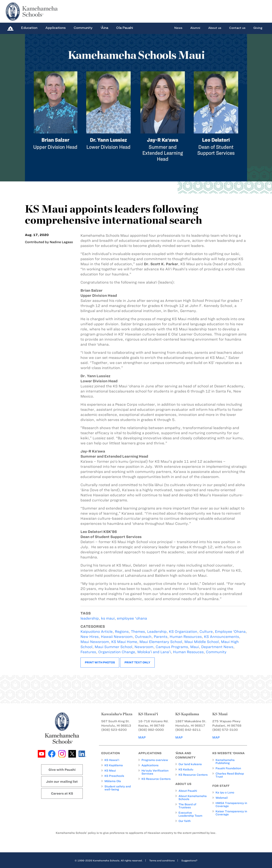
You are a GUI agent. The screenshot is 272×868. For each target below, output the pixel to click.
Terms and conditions (162, 860)
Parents (161, 637)
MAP (142, 737)
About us (215, 28)
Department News (217, 647)
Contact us (237, 28)
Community (83, 28)
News (178, 28)
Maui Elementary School (161, 642)
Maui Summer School (113, 647)
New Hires (90, 637)
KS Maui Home (124, 642)
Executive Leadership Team (190, 814)
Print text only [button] (137, 662)
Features (88, 652)
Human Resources (186, 637)
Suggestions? (189, 860)
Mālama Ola (113, 781)
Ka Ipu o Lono (225, 792)
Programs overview (155, 760)
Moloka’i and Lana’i (154, 652)
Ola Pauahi (125, 28)
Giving (258, 28)
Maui (195, 647)
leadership (90, 618)
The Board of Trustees (187, 806)
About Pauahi (188, 791)
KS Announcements (221, 637)
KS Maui (110, 770)
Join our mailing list (62, 782)
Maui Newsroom (95, 642)
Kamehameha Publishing (225, 761)
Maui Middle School (202, 642)
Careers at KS (62, 793)
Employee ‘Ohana (230, 632)
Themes (138, 632)
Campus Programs (172, 647)
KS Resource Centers (156, 779)
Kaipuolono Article (97, 632)
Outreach (143, 637)
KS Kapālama (114, 765)
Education (29, 28)
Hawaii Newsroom (117, 637)
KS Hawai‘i (112, 760)
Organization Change (117, 652)
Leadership (157, 632)
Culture (206, 632)
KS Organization (183, 632)
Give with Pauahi (62, 770)
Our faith (185, 821)
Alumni (195, 28)
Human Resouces (188, 652)
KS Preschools (114, 776)
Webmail (222, 798)
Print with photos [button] (100, 662)
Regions (122, 632)
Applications (56, 28)
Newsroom (144, 647)
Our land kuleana (190, 764)
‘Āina (104, 28)
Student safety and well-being (118, 788)
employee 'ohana (132, 618)
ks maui (108, 618)
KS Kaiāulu (186, 769)
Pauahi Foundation (228, 768)
